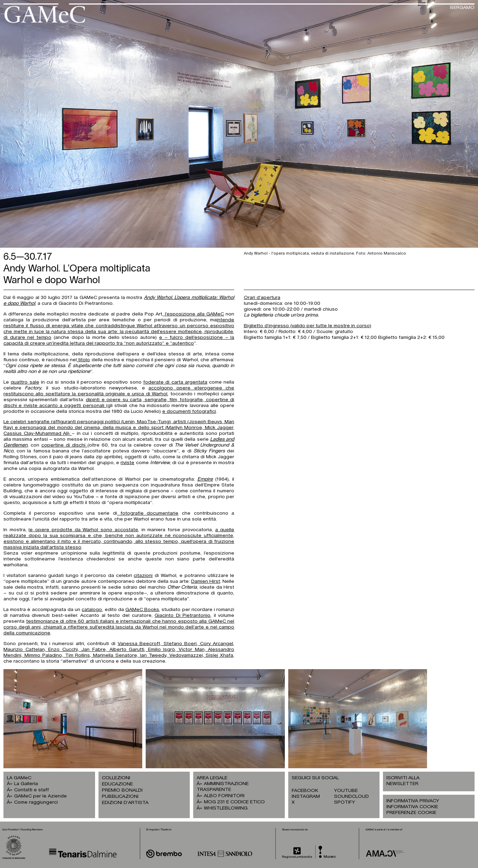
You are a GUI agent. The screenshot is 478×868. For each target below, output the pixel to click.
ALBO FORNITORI (224, 796)
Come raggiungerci (36, 802)
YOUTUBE (346, 791)
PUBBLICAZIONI (120, 796)
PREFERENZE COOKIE (411, 813)
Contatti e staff (32, 790)
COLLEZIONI (116, 778)
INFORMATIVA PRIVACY (413, 801)
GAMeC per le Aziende (40, 796)
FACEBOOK (305, 791)
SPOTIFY (345, 802)
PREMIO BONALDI (122, 790)
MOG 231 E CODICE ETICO (234, 802)
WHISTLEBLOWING (226, 808)
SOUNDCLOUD (351, 796)
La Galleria (26, 784)
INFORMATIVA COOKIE (412, 807)
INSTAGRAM (306, 796)
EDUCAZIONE (117, 784)
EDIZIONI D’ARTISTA (125, 803)
